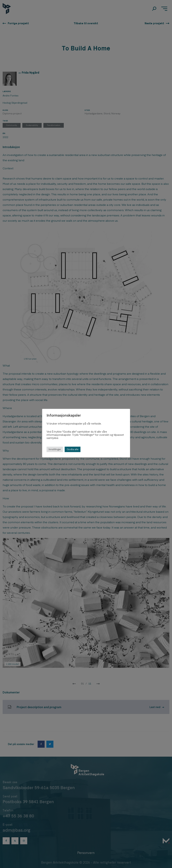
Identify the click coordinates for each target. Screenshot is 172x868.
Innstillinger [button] (55, 449)
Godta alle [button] (73, 449)
